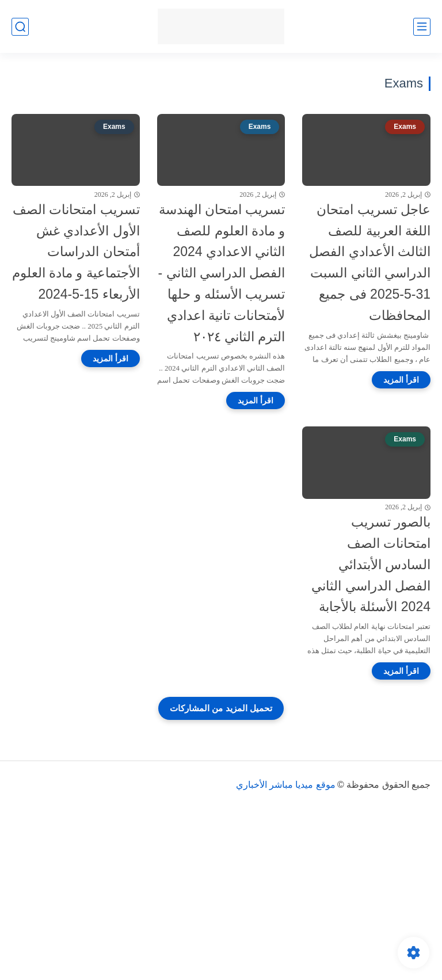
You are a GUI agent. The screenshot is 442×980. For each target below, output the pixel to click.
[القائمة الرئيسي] (422, 27)
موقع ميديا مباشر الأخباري (286, 785)
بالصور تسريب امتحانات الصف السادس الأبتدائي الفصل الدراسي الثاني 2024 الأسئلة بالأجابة (371, 564)
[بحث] (20, 27)
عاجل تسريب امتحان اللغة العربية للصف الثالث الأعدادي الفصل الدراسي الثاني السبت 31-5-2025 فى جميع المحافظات (370, 262)
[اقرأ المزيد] (401, 380)
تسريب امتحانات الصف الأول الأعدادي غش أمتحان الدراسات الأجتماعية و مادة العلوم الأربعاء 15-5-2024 (76, 252)
